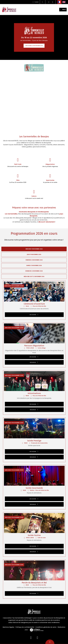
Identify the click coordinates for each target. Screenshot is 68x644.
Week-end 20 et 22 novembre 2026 (34, 277)
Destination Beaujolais (27, 212)
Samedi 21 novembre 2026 (34, 266)
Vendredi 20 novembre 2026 (34, 260)
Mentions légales (8, 627)
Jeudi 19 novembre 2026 (34, 254)
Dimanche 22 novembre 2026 (34, 271)
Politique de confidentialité (25, 627)
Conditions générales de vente (46, 627)
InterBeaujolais (43, 212)
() (35, 2)
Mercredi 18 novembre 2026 (34, 249)
